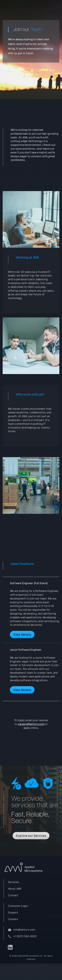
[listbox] (32, 898)
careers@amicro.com (31, 733)
